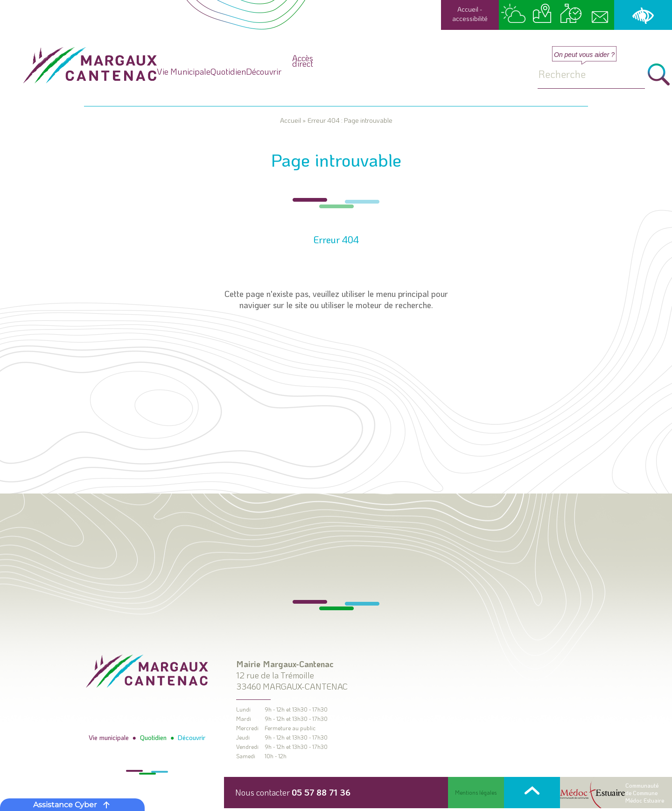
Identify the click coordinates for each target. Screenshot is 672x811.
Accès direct (481, 88)
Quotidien (321, 71)
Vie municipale (110, 738)
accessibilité (470, 18)
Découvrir (414, 71)
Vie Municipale (216, 71)
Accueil (468, 9)
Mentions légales (476, 793)
